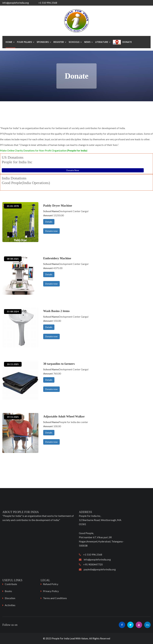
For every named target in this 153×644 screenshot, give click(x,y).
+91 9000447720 (91, 564)
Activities (10, 605)
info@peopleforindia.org (16, 3)
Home (9, 42)
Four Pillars (24, 42)
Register (59, 42)
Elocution (10, 598)
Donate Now (73, 170)
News (87, 42)
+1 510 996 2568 (91, 554)
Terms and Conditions (55, 598)
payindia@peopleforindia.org (97, 569)
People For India (61, 638)
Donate (127, 42)
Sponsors (43, 42)
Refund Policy (51, 584)
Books (8, 591)
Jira (147, 625)
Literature (102, 42)
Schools (74, 42)
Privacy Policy (51, 591)
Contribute (11, 584)
